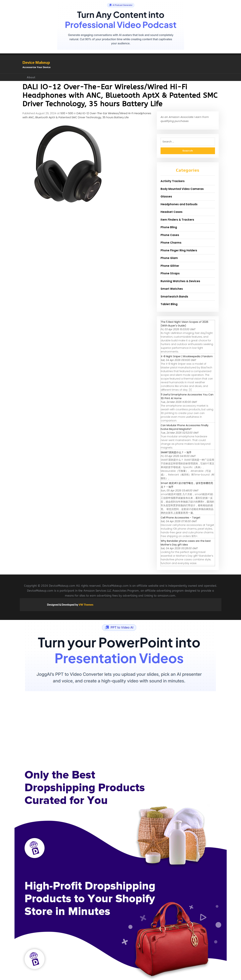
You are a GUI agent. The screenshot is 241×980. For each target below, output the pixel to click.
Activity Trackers (173, 181)
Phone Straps (170, 273)
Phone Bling (169, 227)
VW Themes (86, 605)
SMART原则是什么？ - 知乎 (176, 452)
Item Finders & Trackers (177, 220)
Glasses (166, 196)
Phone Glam (169, 258)
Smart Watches (172, 289)
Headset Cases (172, 212)
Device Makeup (36, 62)
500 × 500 (67, 113)
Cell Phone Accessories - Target (181, 518)
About (31, 77)
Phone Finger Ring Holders (179, 250)
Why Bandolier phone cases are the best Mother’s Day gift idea (186, 543)
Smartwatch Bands (174, 297)
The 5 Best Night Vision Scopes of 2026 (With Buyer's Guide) (185, 324)
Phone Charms (171, 243)
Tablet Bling (169, 304)
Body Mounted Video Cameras (182, 189)
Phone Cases (170, 235)
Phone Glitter (170, 266)
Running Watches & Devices (180, 281)
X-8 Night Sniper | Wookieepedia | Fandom (187, 356)
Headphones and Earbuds (179, 204)
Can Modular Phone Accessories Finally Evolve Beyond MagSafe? (185, 427)
